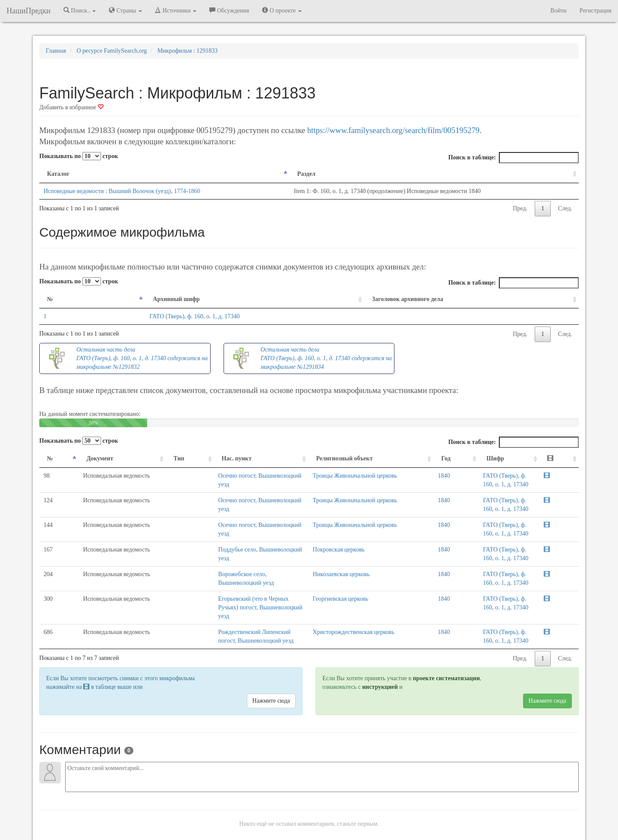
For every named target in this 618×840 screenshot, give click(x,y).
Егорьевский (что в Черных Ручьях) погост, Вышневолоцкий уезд (252, 582)
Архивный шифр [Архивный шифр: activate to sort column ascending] (126, 299)
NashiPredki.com (162, 835)
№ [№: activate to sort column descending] (50, 299)
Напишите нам (206, 835)
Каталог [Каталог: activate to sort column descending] (58, 174)
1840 (443, 476)
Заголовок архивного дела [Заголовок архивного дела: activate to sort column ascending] (396, 299)
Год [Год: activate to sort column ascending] (445, 458)
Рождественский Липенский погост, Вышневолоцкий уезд (243, 598)
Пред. (520, 208)
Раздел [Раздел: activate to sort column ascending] (303, 174)
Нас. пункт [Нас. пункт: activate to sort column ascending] (186, 458)
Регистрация (596, 11)
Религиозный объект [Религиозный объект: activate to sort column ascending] (378, 458)
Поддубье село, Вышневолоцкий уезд (216, 550)
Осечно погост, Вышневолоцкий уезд (216, 476)
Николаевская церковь (375, 566)
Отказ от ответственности (293, 835)
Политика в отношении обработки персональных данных (404, 835)
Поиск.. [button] (80, 10)
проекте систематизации (446, 635)
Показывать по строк (79, 156)
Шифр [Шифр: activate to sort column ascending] (474, 458)
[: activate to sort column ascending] (568, 459)
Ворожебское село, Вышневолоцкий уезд (221, 566)
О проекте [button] (282, 10)
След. (565, 208)
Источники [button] (176, 10)
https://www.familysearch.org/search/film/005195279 (393, 130)
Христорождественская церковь (387, 598)
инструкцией (380, 644)
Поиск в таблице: (514, 158)
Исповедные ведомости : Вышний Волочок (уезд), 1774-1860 (122, 191)
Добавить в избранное (71, 107)
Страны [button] (125, 10)
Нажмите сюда (271, 658)
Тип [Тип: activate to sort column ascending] (150, 458)
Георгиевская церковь (374, 582)
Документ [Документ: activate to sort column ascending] (82, 458)
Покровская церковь (372, 550)
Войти (558, 11)
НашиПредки (28, 11)
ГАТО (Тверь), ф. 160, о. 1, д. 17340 (145, 316)
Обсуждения (229, 10)
